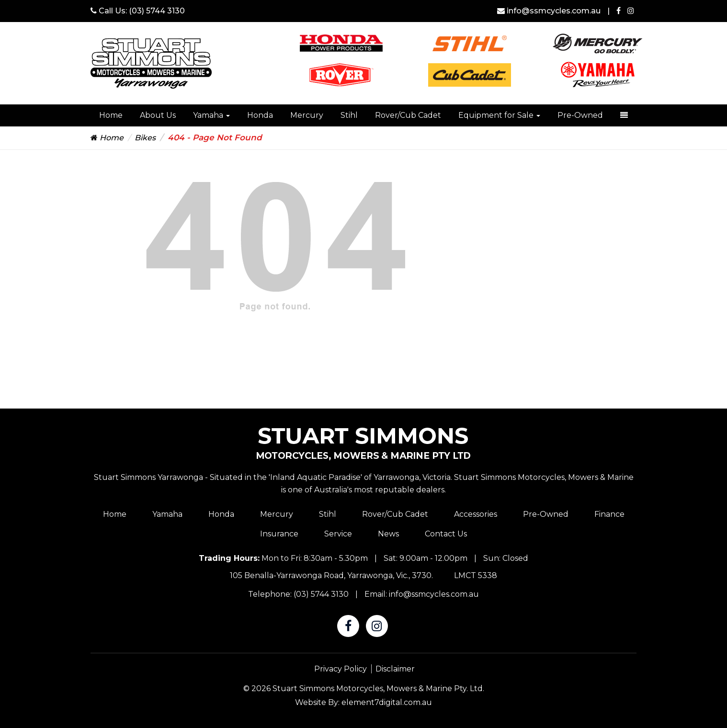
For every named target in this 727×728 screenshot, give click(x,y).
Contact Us (446, 534)
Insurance (279, 534)
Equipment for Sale (499, 115)
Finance (609, 514)
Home (111, 115)
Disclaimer (395, 669)
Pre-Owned (580, 115)
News (388, 534)
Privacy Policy (341, 669)
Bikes (145, 138)
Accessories (476, 514)
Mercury (307, 115)
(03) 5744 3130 (157, 11)
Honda (260, 115)
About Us (158, 115)
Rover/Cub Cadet (408, 115)
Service (338, 534)
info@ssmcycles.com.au (550, 11)
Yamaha (211, 115)
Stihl (349, 115)
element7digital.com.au (387, 702)
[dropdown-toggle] (624, 115)
